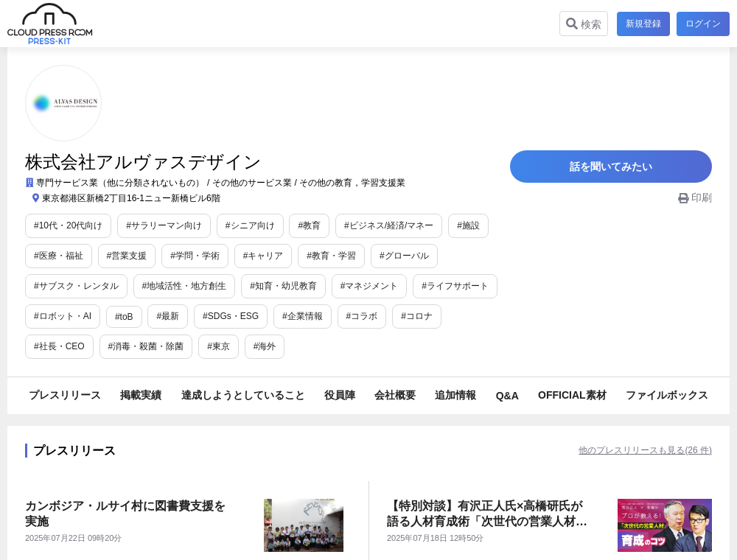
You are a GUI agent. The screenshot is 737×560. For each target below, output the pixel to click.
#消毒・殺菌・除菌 (72, 346)
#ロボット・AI (63, 316)
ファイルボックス (667, 395)
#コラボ (362, 316)
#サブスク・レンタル (76, 286)
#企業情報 (303, 316)
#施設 (468, 225)
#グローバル (404, 256)
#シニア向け (250, 225)
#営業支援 (127, 256)
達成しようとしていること (243, 395)
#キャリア (263, 256)
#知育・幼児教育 (283, 286)
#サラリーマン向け (164, 225)
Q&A (507, 396)
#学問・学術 (195, 256)
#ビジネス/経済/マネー (389, 225)
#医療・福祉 (59, 256)
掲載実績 (141, 395)
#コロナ (417, 316)
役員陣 (340, 395)
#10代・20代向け (68, 225)
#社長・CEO (482, 316)
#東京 (145, 346)
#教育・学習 (331, 256)
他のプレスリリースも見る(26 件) (623, 451)
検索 (581, 24)
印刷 (695, 204)
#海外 (191, 346)
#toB (124, 317)
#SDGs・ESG (231, 316)
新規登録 (641, 24)
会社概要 (395, 395)
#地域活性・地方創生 (185, 286)
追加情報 (455, 395)
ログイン (703, 24)
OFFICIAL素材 (572, 395)
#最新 (168, 316)
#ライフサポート (455, 286)
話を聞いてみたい (619, 170)
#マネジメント (370, 286)
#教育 (309, 225)
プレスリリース (65, 395)
